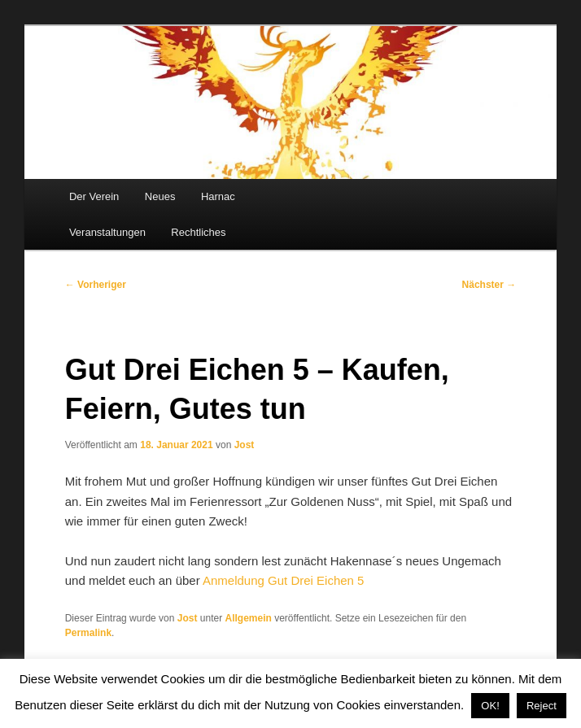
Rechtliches (198, 232)
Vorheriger (96, 285)
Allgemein (249, 618)
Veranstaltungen (107, 232)
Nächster (489, 285)
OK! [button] (490, 706)
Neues (160, 196)
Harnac (218, 196)
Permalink (88, 633)
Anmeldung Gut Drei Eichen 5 (283, 580)
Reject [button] (542, 706)
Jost (245, 445)
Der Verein (94, 196)
